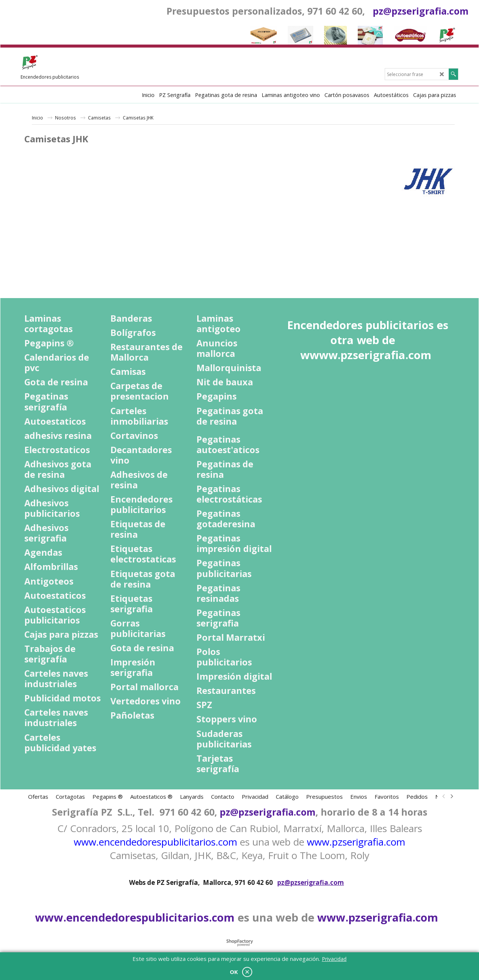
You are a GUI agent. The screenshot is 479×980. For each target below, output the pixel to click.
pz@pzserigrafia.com (421, 11)
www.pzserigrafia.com (356, 842)
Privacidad (334, 959)
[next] (451, 797)
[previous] (444, 797)
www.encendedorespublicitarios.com (155, 842)
